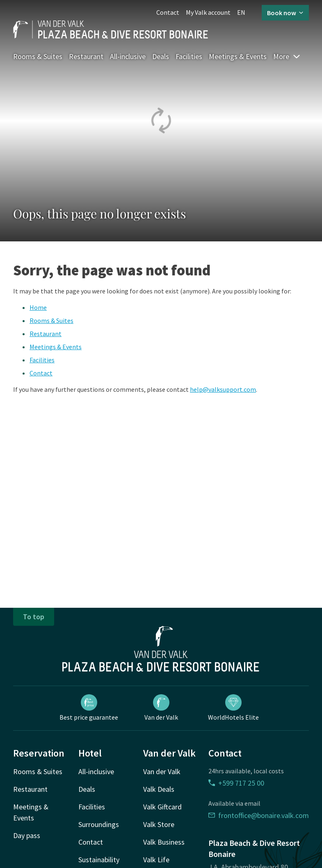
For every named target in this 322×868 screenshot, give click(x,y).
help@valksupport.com (223, 389)
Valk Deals (159, 789)
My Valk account (208, 12)
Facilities (189, 56)
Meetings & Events (238, 56)
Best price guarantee (89, 708)
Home (38, 307)
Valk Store (159, 824)
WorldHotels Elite (233, 708)
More (287, 56)
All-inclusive (128, 56)
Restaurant (86, 56)
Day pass (27, 835)
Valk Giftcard (162, 807)
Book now (285, 13)
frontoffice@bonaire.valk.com (259, 815)
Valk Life (156, 860)
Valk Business (164, 842)
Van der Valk (161, 708)
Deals (161, 56)
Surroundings (99, 824)
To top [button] (34, 617)
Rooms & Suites (38, 56)
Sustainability (99, 860)
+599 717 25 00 (236, 783)
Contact (168, 12)
